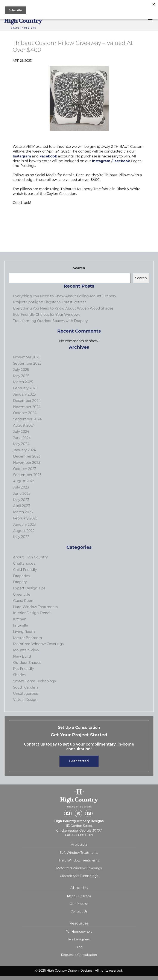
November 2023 (27, 463)
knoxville (21, 625)
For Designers (79, 939)
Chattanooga (24, 563)
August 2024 (24, 425)
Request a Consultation (79, 955)
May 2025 (21, 376)
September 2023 (27, 475)
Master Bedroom (28, 638)
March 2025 (23, 382)
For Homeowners (79, 932)
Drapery (20, 582)
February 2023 (25, 518)
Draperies (21, 576)
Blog (79, 947)
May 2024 (21, 444)
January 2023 (24, 525)
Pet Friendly (23, 669)
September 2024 (27, 419)
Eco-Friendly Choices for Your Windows (47, 315)
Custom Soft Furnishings (79, 876)
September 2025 (27, 363)
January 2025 (24, 394)
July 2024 (21, 432)
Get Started (79, 761)
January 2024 (25, 450)
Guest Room (24, 601)
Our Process (79, 904)
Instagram (22, 156)
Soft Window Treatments (79, 853)
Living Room (24, 632)
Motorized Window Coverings (38, 644)
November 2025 (27, 357)
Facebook (48, 156)
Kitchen (20, 619)
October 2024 (25, 413)
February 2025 (25, 388)
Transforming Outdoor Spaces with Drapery (50, 321)
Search (79, 268)
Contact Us (79, 911)
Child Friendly (25, 570)
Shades (19, 675)
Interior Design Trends (32, 613)
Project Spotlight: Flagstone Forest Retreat (50, 302)
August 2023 (24, 481)
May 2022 (21, 537)
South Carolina (26, 687)
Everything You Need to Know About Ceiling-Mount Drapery (65, 296)
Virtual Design (25, 700)
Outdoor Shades (27, 663)
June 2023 (22, 494)
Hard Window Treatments (35, 607)
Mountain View (26, 650)
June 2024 (22, 438)
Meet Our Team (79, 896)
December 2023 (27, 456)
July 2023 (21, 487)
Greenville (22, 594)
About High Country (30, 557)
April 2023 (22, 506)
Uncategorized (26, 694)
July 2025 (21, 370)
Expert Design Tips (29, 588)
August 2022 (24, 531)
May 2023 (21, 500)
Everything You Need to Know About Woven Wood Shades (63, 308)
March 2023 (23, 512)
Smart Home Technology (35, 681)
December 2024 (27, 401)
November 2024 (27, 407)
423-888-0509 (82, 835)
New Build (22, 656)
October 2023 (25, 469)
